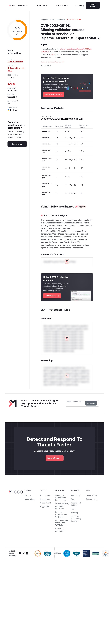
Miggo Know (45, 497)
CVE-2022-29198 (15, 62)
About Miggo (30, 501)
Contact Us (17, 144)
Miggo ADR (44, 508)
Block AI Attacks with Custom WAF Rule (62, 525)
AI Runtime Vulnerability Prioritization (60, 500)
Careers (28, 497)
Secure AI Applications (60, 532)
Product (23, 5)
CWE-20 (11, 84)
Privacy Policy (92, 501)
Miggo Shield (45, 505)
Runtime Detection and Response (61, 516)
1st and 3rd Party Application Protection (62, 508)
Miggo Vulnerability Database (53, 19)
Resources (62, 5)
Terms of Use (92, 497)
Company (80, 5)
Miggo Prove (45, 501)
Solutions (42, 5)
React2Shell (76, 497)
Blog (73, 501)
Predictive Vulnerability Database (76, 520)
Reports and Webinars (76, 506)
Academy (75, 514)
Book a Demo (93, 5)
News (73, 511)
